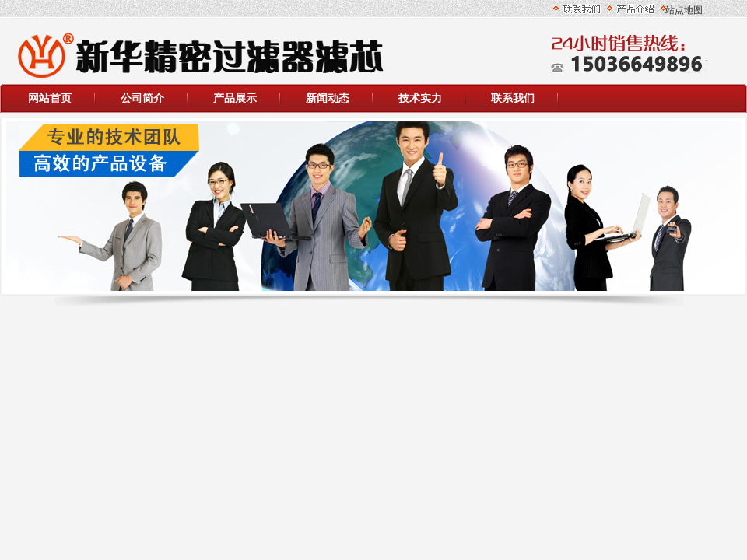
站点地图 (682, 10)
